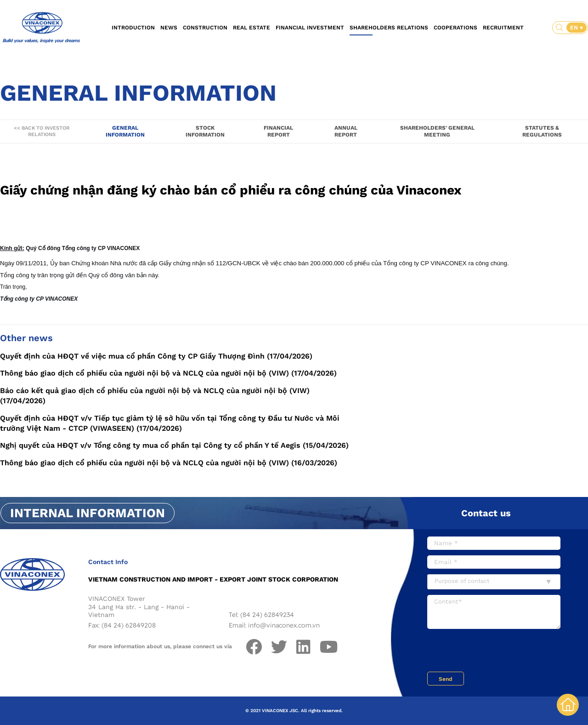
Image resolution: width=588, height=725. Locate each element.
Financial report (278, 131)
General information (125, 131)
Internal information (88, 513)
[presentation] (497, 651)
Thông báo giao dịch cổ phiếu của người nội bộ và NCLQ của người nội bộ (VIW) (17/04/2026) (168, 373)
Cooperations (455, 28)
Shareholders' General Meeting (437, 131)
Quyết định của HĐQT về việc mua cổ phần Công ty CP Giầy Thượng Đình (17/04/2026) (156, 356)
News (169, 28)
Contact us (486, 513)
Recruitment (503, 28)
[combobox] (494, 582)
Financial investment (310, 28)
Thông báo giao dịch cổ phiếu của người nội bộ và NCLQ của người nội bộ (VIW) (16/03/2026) (169, 463)
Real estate (252, 28)
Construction (205, 28)
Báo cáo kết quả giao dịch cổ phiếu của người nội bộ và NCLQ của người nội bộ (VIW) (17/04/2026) (155, 396)
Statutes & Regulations (542, 131)
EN (575, 28)
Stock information (205, 131)
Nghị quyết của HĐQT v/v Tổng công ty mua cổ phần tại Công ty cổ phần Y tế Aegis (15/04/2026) (174, 445)
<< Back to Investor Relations (42, 131)
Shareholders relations (389, 28)
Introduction (133, 28)
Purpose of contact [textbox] (462, 581)
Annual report (346, 131)
